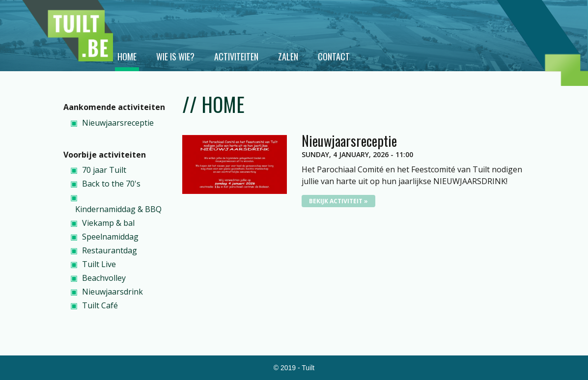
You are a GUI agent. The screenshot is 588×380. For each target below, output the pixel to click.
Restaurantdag (110, 250)
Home (127, 56)
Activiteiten (236, 56)
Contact (334, 56)
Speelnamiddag (110, 237)
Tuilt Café (100, 305)
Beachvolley (104, 278)
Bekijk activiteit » (338, 201)
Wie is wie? (175, 56)
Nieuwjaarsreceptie (118, 123)
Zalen (288, 56)
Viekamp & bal (108, 223)
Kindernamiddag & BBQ (118, 209)
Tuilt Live (99, 264)
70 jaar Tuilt (104, 170)
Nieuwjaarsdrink (112, 292)
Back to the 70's (111, 184)
